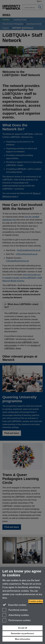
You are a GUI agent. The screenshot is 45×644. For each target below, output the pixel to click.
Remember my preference (23, 633)
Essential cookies (14, 605)
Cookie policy (36, 601)
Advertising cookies (16, 615)
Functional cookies (15, 610)
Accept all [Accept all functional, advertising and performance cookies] (23, 628)
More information (23, 639)
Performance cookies (16, 621)
